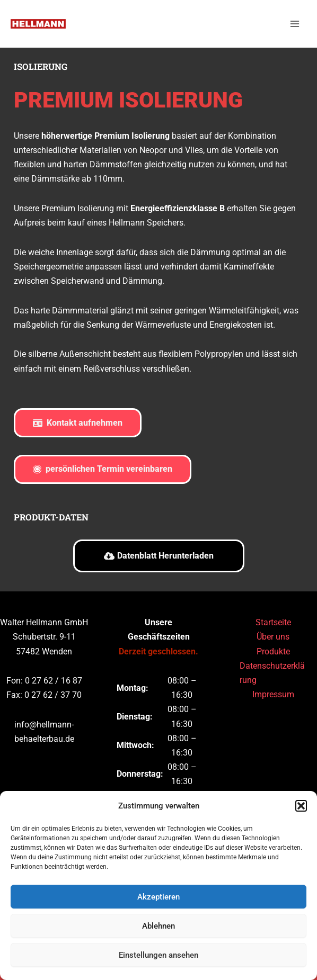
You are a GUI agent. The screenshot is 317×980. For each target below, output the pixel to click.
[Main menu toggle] (294, 27)
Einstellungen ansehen (158, 955)
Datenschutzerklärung (272, 673)
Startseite (273, 623)
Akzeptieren (158, 897)
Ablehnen (158, 926)
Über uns (273, 637)
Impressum (273, 694)
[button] (301, 806)
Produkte (273, 651)
